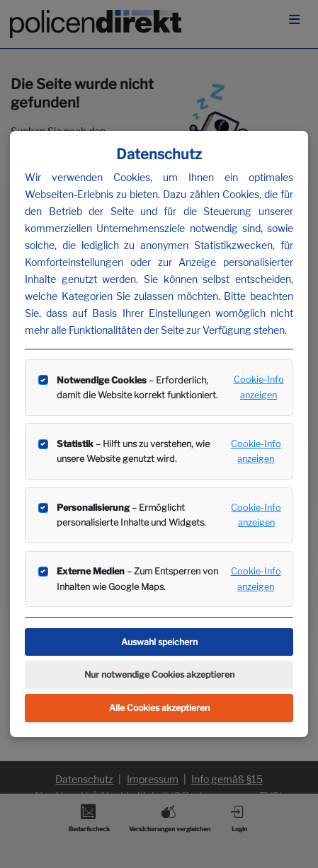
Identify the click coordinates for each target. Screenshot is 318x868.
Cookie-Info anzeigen (259, 387)
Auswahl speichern (159, 642)
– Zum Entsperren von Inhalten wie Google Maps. (137, 579)
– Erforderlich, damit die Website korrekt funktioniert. (137, 388)
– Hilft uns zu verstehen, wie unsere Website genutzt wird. (133, 451)
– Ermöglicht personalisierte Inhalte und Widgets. (131, 515)
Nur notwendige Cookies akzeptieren (159, 675)
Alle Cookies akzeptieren (159, 708)
